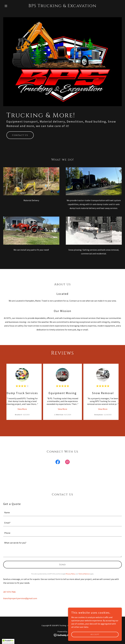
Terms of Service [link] (84, 574)
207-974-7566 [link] (9, 592)
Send (62, 565)
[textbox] (62, 513)
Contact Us (20, 135)
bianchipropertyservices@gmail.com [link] (20, 598)
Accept (95, 634)
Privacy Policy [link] (70, 574)
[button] (12, 6)
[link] (62, 6)
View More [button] (22, 409)
